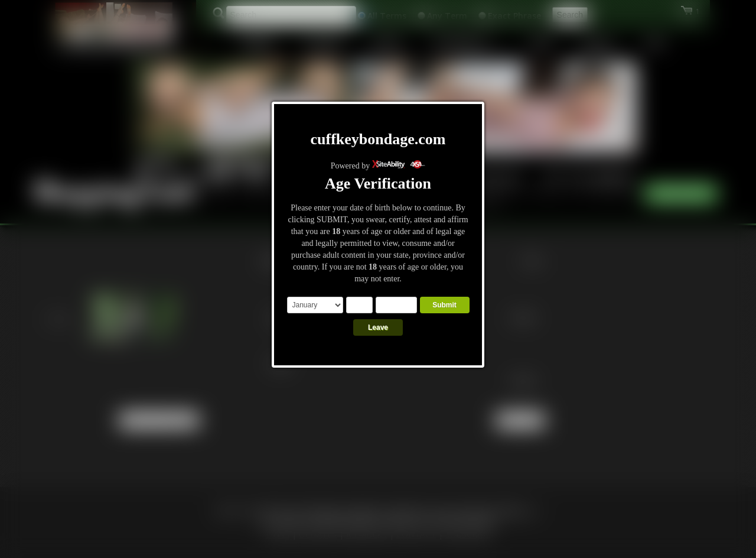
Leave (378, 327)
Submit (444, 305)
